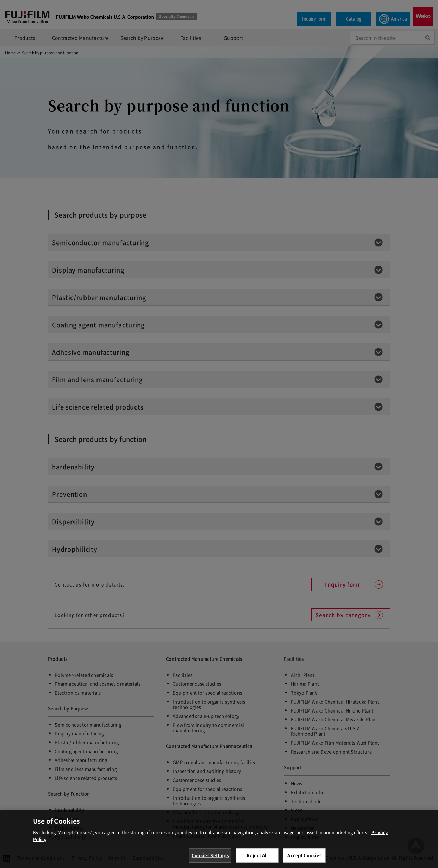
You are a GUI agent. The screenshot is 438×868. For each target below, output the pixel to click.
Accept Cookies (304, 860)
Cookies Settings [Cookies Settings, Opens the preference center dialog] (210, 860)
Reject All (257, 860)
